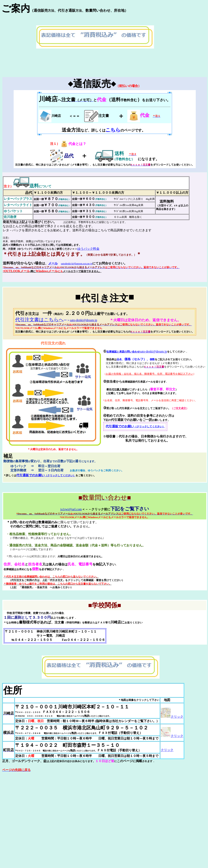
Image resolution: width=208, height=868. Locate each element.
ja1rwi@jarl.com (71, 509)
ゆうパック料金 (88, 249)
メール (53, 263)
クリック (172, 717)
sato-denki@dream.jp (84, 320)
